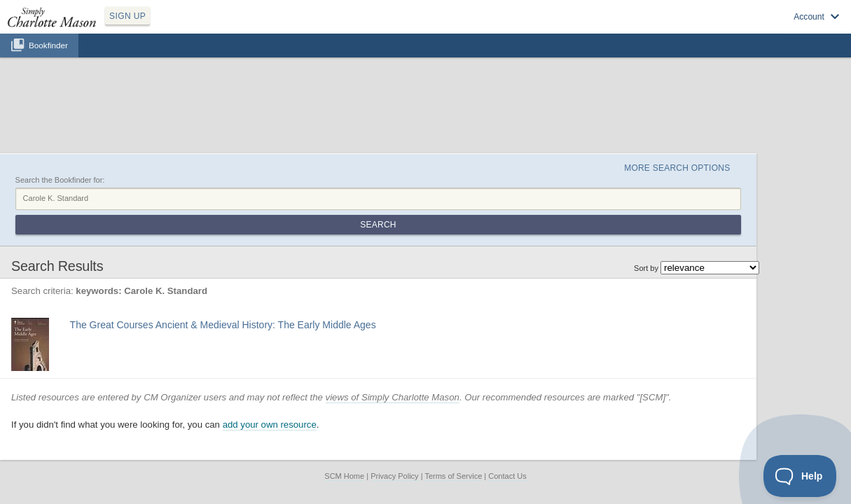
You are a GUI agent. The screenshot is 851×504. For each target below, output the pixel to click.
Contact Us (507, 383)
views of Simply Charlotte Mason (440, 304)
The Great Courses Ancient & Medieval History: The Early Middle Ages (269, 232)
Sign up (643, 29)
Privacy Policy (394, 383)
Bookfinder (48, 61)
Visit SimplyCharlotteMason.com (766, 29)
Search (743, 132)
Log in (683, 29)
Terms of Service (453, 383)
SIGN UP (194, 27)
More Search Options (708, 99)
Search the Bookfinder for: (107, 114)
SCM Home (344, 383)
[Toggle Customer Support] (800, 476)
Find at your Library (251, 269)
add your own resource (317, 332)
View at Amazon (183, 269)
